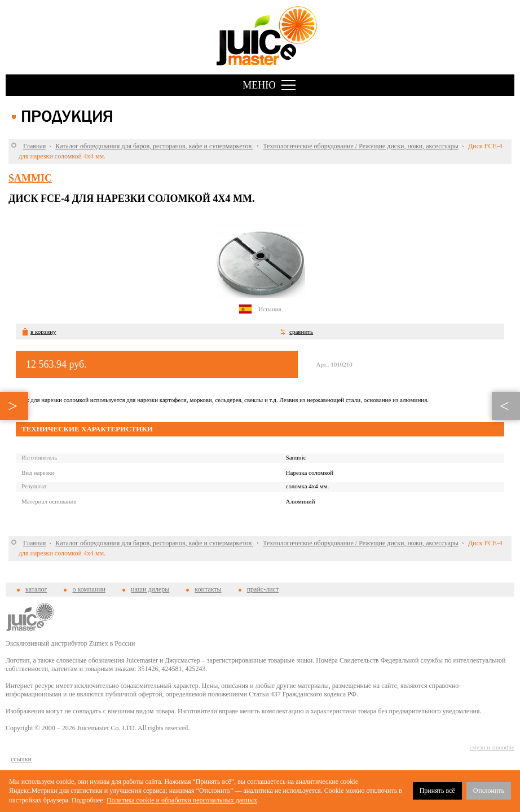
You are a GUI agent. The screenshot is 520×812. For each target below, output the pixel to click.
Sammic (30, 178)
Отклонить (489, 791)
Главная (34, 146)
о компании (89, 589)
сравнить (301, 332)
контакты (208, 589)
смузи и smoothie (492, 747)
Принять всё (437, 791)
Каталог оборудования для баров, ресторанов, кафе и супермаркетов (154, 146)
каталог (36, 589)
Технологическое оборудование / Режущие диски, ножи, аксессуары (361, 146)
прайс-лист (263, 589)
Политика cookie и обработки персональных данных (182, 800)
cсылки (21, 759)
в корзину (43, 332)
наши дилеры (150, 589)
